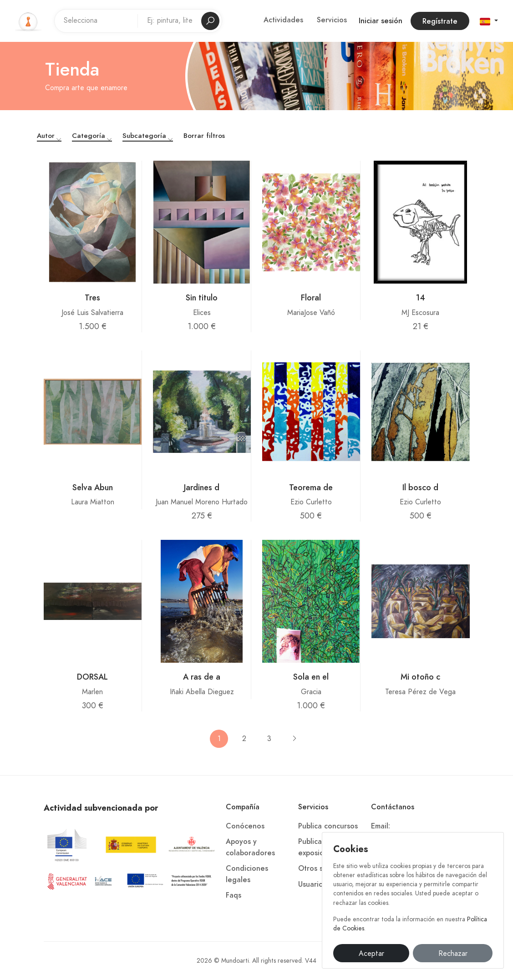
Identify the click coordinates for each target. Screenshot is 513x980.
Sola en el (311, 677)
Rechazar (453, 954)
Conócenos (245, 826)
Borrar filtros (204, 136)
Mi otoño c (420, 677)
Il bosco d (420, 487)
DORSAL (92, 677)
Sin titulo (202, 297)
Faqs (234, 895)
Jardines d (202, 487)
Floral (311, 297)
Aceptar (371, 954)
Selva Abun (93, 487)
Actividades (283, 20)
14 (421, 297)
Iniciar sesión (381, 21)
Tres (92, 297)
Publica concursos (328, 826)
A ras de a (202, 677)
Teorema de (311, 487)
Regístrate (440, 21)
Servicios (332, 20)
